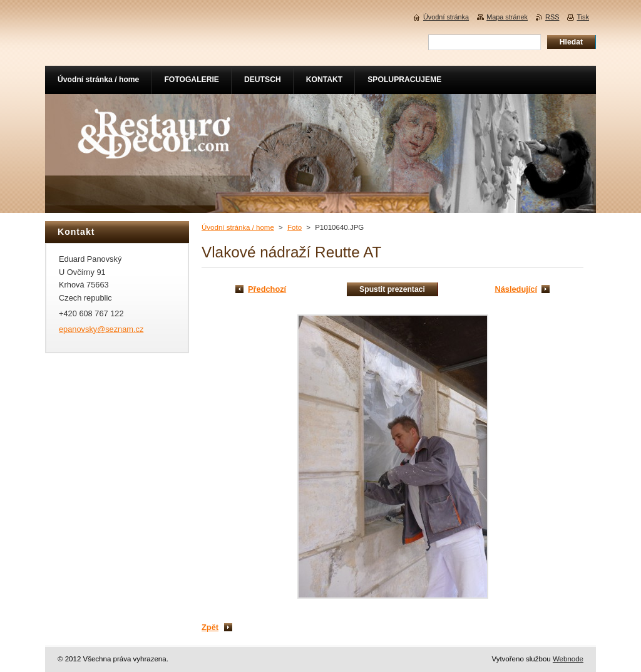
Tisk (583, 17)
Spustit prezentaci (392, 289)
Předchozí (267, 289)
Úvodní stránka (446, 17)
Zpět (210, 627)
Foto (295, 227)
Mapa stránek (507, 17)
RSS (552, 17)
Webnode (568, 659)
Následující (516, 289)
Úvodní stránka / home (238, 227)
